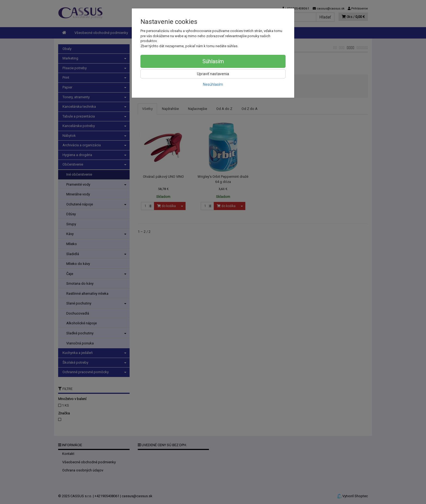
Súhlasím (213, 61)
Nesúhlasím (213, 84)
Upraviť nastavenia (213, 74)
